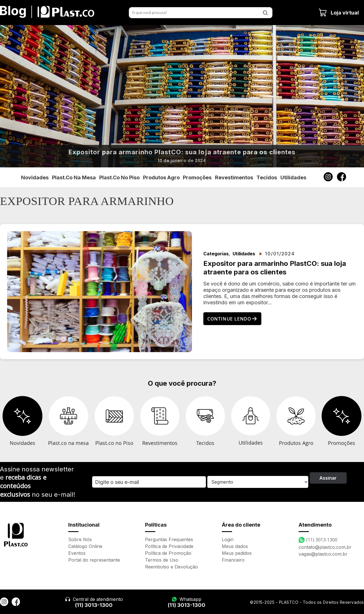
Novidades (35, 177)
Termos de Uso (162, 560)
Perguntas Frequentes (169, 539)
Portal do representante (94, 560)
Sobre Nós (80, 539)
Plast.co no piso (119, 177)
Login (228, 539)
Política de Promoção (168, 553)
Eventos (77, 553)
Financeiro (233, 560)
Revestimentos (234, 177)
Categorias (216, 254)
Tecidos (267, 177)
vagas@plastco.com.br (323, 554)
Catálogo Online (85, 546)
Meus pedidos (237, 553)
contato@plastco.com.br (325, 547)
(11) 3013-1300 (94, 605)
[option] (182, 96)
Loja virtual (339, 13)
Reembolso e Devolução (171, 567)
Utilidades (293, 177)
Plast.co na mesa (74, 177)
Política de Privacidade (169, 546)
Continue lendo (232, 319)
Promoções (197, 177)
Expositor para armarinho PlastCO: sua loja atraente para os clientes (182, 152)
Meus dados (235, 546)
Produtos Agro (161, 177)
